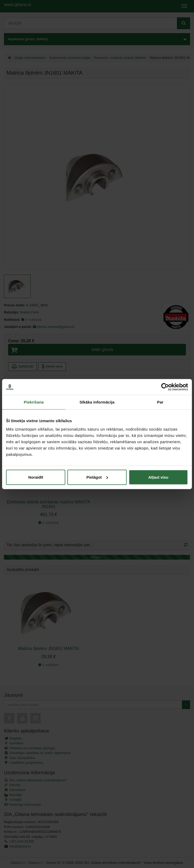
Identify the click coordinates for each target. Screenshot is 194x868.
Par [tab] (160, 402)
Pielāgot (97, 477)
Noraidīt (36, 477)
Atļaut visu (158, 477)
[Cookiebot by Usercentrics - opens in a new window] (165, 387)
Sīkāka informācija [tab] (97, 402)
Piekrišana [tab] (34, 402)
